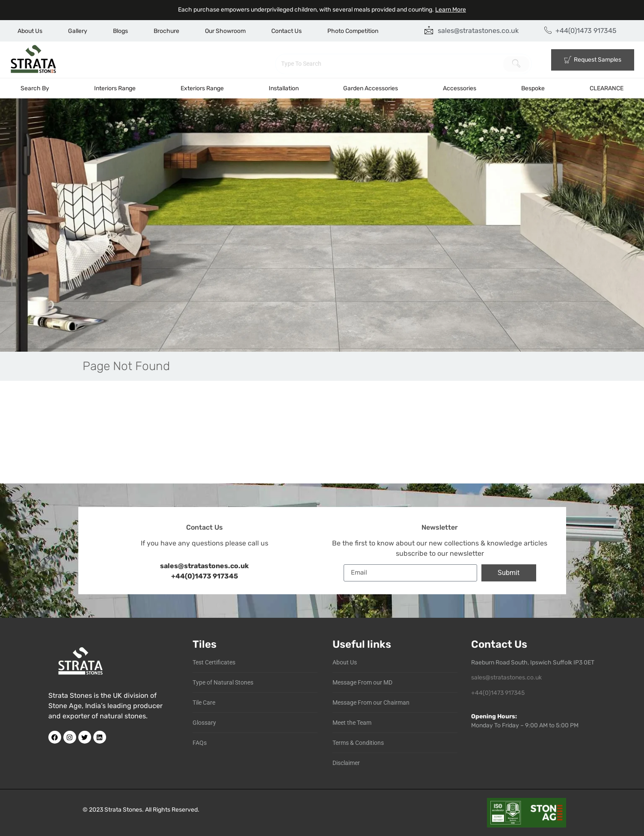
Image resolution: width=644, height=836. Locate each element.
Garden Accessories (371, 88)
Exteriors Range (202, 88)
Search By (35, 88)
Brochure (166, 31)
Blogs (120, 31)
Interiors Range (115, 88)
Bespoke (533, 88)
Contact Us (286, 31)
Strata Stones (123, 810)
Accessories (460, 88)
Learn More (451, 10)
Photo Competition (353, 31)
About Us (30, 31)
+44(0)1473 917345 (205, 576)
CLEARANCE (607, 88)
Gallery (78, 31)
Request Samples (593, 60)
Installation (284, 88)
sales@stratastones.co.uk (506, 677)
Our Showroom (225, 31)
